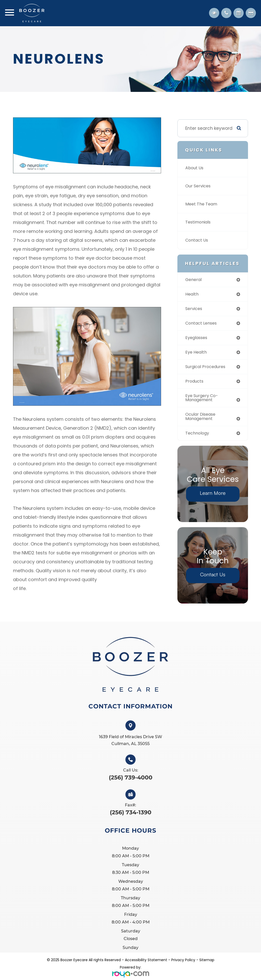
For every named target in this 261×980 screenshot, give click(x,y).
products (195, 383)
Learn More (213, 496)
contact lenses (203, 324)
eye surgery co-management (203, 400)
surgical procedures (207, 369)
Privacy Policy (183, 963)
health (192, 295)
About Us (195, 168)
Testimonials (199, 222)
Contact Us (198, 240)
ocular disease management (202, 419)
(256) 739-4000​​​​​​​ (131, 781)
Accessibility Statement (146, 963)
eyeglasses (198, 339)
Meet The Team (203, 204)
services (194, 309)
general (194, 280)
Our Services (199, 186)
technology (198, 436)
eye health (197, 354)
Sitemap (207, 963)
